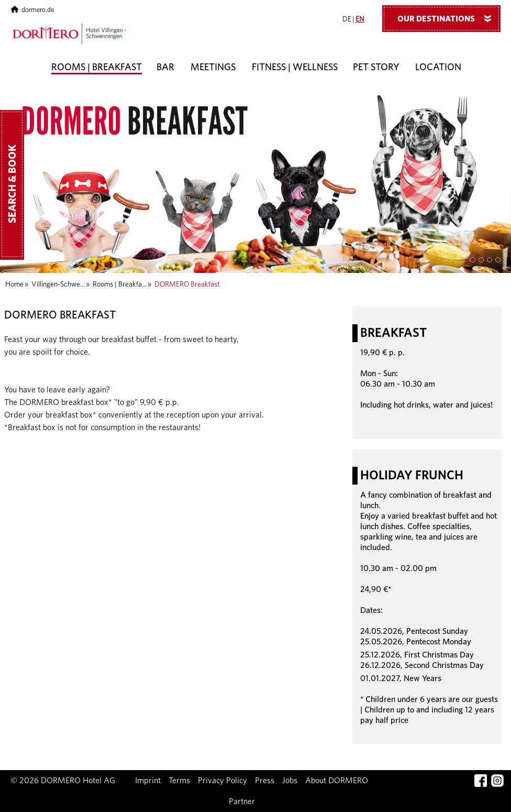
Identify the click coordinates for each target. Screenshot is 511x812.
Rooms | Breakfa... (120, 284)
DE (347, 19)
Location (438, 68)
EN (360, 19)
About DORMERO (337, 781)
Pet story (376, 68)
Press (265, 781)
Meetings (213, 68)
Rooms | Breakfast (97, 68)
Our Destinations (448, 18)
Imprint (148, 781)
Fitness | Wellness (295, 68)
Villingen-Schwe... (58, 284)
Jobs (290, 781)
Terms (179, 781)
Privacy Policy (223, 781)
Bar (165, 68)
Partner (242, 802)
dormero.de (32, 10)
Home (14, 284)
